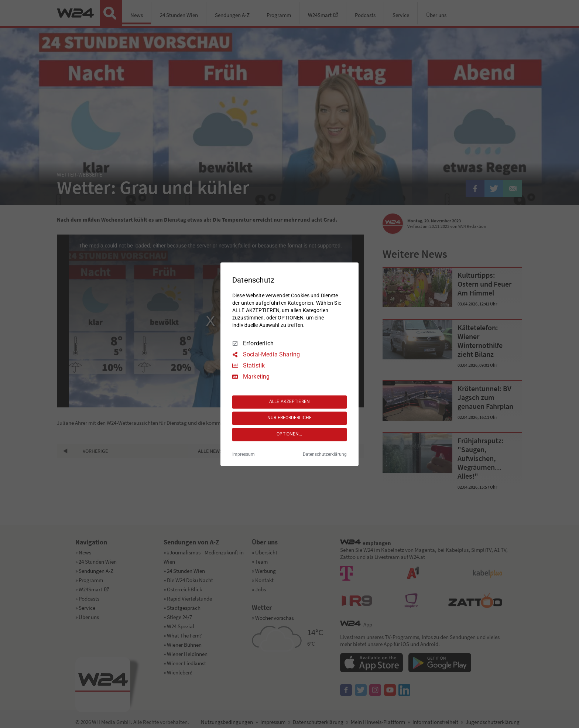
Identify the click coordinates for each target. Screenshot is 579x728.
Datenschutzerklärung (325, 454)
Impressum (244, 454)
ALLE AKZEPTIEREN (289, 402)
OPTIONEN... (289, 434)
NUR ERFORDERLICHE (289, 418)
